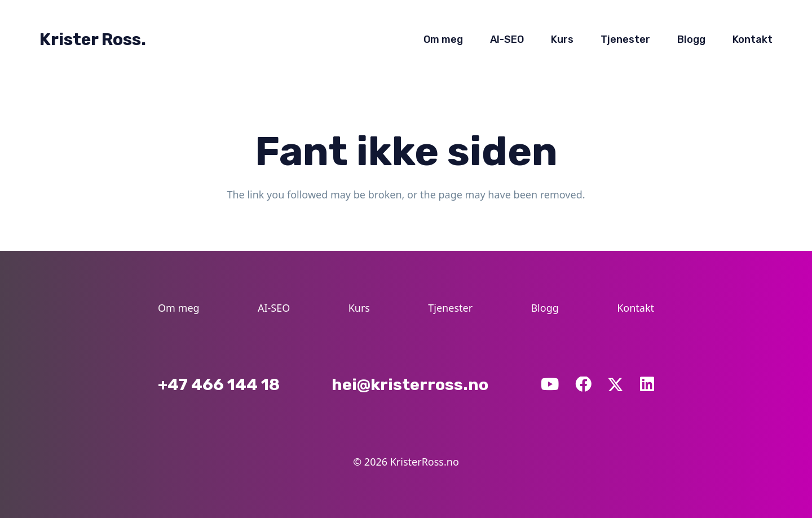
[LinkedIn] (647, 385)
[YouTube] (550, 385)
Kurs (359, 308)
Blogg (544, 308)
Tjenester (450, 308)
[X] (615, 384)
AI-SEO (274, 308)
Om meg (179, 308)
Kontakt (636, 308)
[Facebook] (583, 385)
